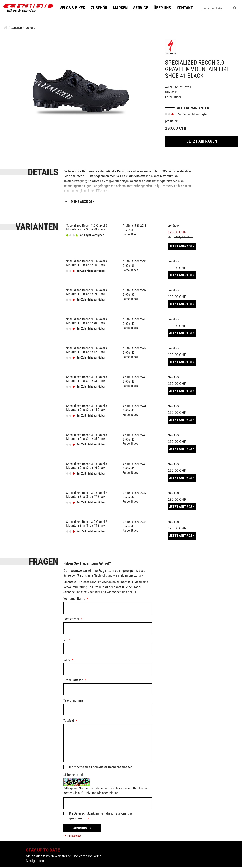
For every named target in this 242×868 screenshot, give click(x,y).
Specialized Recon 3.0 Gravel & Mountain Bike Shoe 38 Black (87, 228)
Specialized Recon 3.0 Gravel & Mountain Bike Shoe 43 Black (87, 380)
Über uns (164, 8)
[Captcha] (108, 804)
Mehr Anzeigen (83, 202)
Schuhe (30, 29)
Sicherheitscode (74, 776)
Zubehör (101, 8)
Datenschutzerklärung (88, 814)
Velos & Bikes (74, 8)
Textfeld (69, 722)
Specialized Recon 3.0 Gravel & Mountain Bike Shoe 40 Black (87, 322)
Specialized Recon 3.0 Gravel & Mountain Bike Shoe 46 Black (87, 467)
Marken (122, 8)
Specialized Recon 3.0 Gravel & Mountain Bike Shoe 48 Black (87, 524)
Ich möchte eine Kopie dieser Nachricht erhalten (101, 768)
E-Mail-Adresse (73, 681)
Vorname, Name (74, 599)
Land (67, 660)
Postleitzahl (71, 620)
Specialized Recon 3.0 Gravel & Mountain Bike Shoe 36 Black (87, 264)
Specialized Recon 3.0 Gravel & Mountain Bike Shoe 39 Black (87, 293)
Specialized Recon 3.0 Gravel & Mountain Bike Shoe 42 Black (87, 351)
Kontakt (186, 8)
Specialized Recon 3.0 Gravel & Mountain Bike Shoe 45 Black (87, 438)
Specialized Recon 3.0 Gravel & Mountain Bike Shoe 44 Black (87, 409)
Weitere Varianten (193, 109)
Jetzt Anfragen (202, 142)
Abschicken (82, 829)
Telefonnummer (74, 701)
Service (142, 8)
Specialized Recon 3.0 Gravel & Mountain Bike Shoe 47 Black (87, 496)
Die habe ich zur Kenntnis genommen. (101, 817)
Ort (65, 640)
